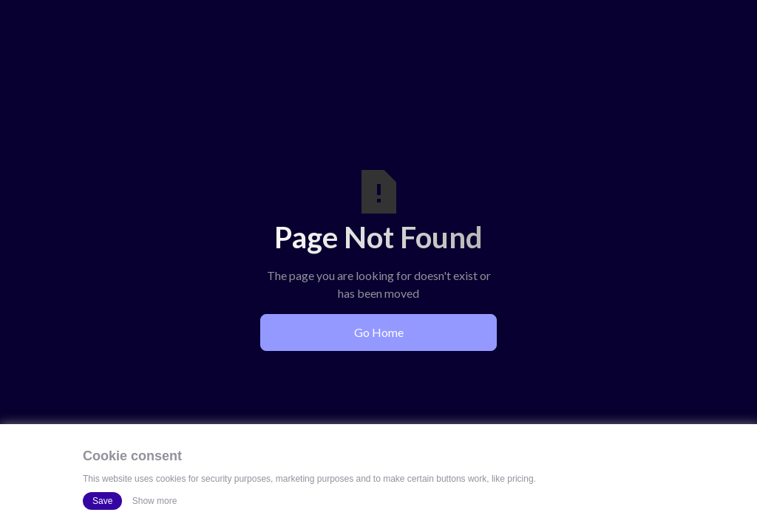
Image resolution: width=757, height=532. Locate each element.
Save (102, 501)
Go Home (379, 332)
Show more (155, 501)
